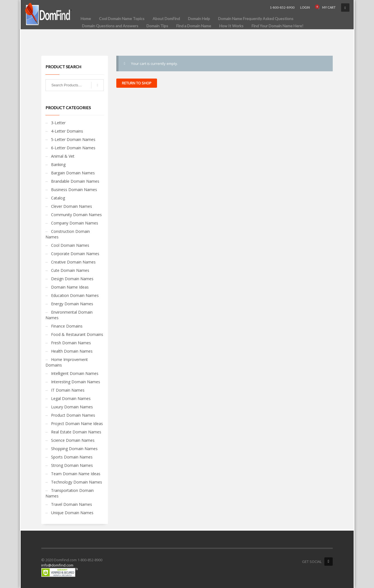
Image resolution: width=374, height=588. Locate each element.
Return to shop (137, 83)
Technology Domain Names (77, 482)
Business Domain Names (74, 190)
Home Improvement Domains (67, 362)
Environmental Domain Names (69, 315)
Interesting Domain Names (76, 382)
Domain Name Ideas (70, 287)
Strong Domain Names (72, 465)
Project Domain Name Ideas (77, 424)
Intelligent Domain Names (75, 373)
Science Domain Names (73, 440)
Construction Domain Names (68, 234)
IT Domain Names (68, 390)
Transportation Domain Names (70, 493)
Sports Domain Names (72, 457)
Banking (58, 164)
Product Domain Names (73, 415)
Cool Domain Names (70, 245)
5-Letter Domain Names (73, 139)
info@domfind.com (57, 565)
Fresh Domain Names (71, 343)
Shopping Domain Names (74, 449)
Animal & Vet (63, 156)
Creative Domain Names (73, 262)
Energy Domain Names (72, 304)
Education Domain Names (75, 295)
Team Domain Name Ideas (76, 474)
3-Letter (58, 123)
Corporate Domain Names (75, 254)
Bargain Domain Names (73, 173)
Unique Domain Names (72, 513)
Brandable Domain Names (75, 181)
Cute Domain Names (70, 270)
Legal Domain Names (71, 398)
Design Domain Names (72, 279)
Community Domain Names (76, 215)
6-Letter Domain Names (73, 148)
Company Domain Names (75, 223)
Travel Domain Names (72, 504)
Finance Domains (67, 326)
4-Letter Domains (67, 131)
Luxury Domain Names (72, 407)
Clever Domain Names (72, 206)
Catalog (58, 198)
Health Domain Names (72, 351)
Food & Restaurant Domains (77, 334)
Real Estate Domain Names (76, 432)
